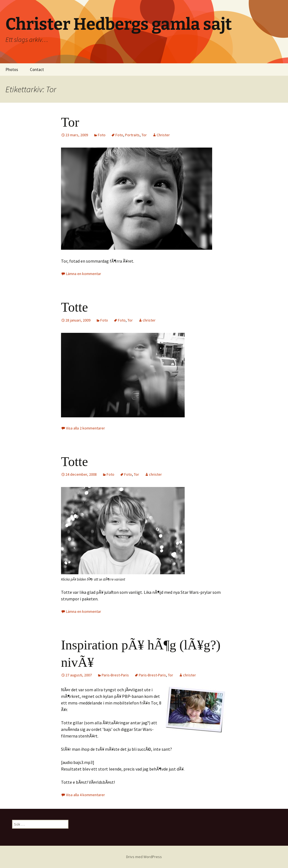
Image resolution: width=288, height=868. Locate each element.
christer (149, 320)
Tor (70, 122)
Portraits (132, 135)
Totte (74, 307)
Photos (12, 70)
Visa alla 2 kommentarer (85, 428)
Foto (102, 135)
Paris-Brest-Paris (115, 675)
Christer (163, 135)
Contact (37, 70)
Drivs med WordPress (144, 857)
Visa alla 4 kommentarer (85, 795)
